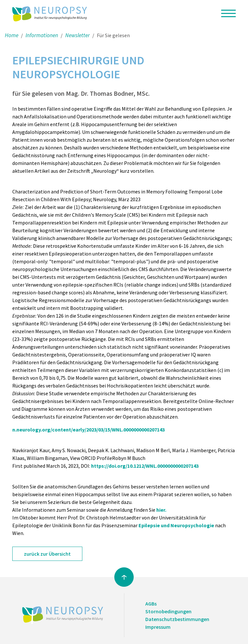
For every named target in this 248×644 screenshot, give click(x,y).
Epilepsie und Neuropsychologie (176, 525)
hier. (161, 510)
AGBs (151, 604)
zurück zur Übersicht (47, 554)
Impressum (158, 627)
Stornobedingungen (168, 611)
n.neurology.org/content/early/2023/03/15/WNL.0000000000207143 (88, 430)
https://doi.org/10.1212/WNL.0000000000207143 (145, 466)
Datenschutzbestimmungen (177, 619)
